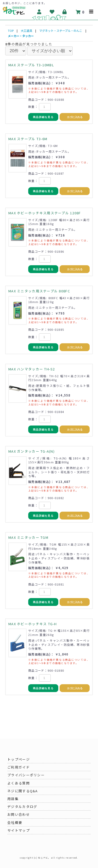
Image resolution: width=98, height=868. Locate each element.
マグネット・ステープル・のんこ (61, 31)
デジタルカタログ (22, 807)
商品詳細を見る (43, 117)
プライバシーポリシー (26, 775)
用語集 (13, 799)
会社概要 (15, 822)
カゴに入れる (75, 117)
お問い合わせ (19, 814)
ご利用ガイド (19, 767)
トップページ (19, 759)
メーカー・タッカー (21, 36)
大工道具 (26, 31)
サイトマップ (19, 830)
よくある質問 (19, 783)
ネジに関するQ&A (23, 791)
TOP (11, 31)
